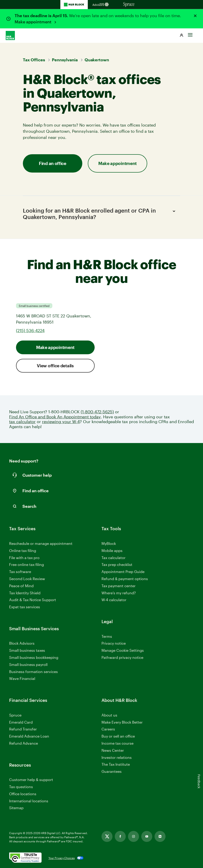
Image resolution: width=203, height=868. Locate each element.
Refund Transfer (23, 729)
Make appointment (33, 22)
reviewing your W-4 (61, 422)
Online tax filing (23, 550)
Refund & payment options (125, 579)
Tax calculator (114, 558)
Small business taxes (27, 650)
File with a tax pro (24, 558)
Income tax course (118, 743)
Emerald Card (21, 722)
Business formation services (33, 672)
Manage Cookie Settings (123, 650)
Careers (108, 729)
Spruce (15, 715)
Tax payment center (119, 586)
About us (109, 715)
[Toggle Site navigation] (190, 34)
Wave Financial (22, 679)
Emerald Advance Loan (29, 736)
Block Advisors (22, 643)
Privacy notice (114, 643)
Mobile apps (112, 550)
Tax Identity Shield (25, 593)
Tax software (20, 572)
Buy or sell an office (118, 736)
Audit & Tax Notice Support (33, 600)
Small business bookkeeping (34, 657)
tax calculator (22, 422)
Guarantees (112, 771)
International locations (29, 801)
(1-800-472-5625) (97, 412)
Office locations (23, 794)
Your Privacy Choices (62, 858)
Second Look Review (27, 579)
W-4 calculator (114, 600)
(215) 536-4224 (30, 330)
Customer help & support (31, 780)
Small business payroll (28, 664)
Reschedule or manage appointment (41, 543)
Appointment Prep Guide (123, 572)
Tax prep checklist (117, 564)
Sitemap (16, 808)
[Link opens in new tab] (107, 836)
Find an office (53, 163)
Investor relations (117, 758)
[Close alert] (195, 16)
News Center (113, 750)
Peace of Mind (21, 586)
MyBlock (109, 543)
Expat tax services (25, 607)
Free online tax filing (27, 564)
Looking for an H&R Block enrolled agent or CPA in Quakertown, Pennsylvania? (100, 214)
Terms (107, 636)
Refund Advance (24, 743)
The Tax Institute (116, 764)
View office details (55, 366)
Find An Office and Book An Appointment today (55, 417)
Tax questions (21, 787)
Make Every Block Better (122, 722)
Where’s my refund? (119, 593)
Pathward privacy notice (122, 657)
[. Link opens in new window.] (25, 858)
